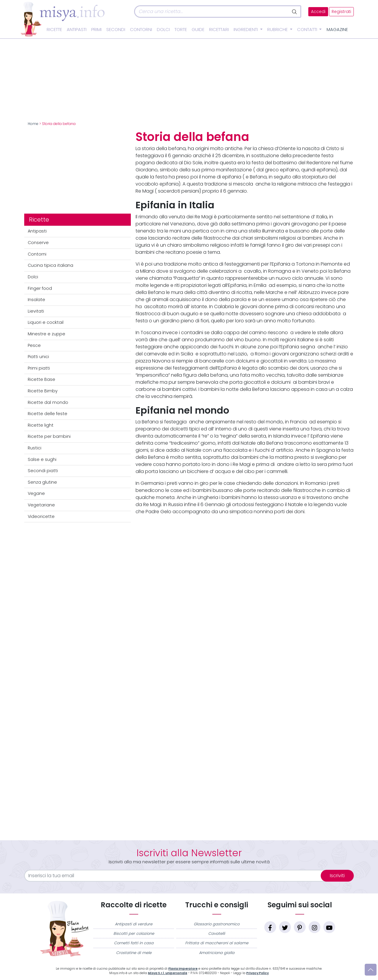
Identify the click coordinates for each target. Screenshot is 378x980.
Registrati (341, 12)
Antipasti (77, 30)
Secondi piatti (43, 471)
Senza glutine (42, 482)
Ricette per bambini (49, 436)
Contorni (141, 30)
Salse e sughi (42, 459)
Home (33, 124)
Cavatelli (217, 933)
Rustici (35, 448)
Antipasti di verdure (134, 924)
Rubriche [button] (278, 30)
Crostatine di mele (134, 953)
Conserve (38, 243)
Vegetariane (41, 505)
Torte (181, 30)
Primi (96, 30)
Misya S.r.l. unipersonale (168, 973)
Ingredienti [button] (246, 30)
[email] (176, 876)
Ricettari (219, 30)
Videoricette (41, 516)
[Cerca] (211, 12)
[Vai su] (371, 970)
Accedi (318, 12)
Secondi (116, 30)
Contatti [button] (308, 30)
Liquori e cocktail (46, 322)
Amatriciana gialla (217, 953)
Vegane (36, 493)
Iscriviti (337, 876)
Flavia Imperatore (183, 969)
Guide (198, 30)
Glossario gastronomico (217, 924)
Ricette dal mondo (48, 402)
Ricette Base (41, 379)
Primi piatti (39, 368)
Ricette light (41, 425)
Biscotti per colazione (134, 933)
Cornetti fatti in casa (134, 943)
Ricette (54, 30)
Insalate (36, 300)
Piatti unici (38, 357)
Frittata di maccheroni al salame (217, 943)
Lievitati (36, 311)
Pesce (34, 345)
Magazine (337, 30)
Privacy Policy (258, 973)
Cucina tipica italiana (50, 265)
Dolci (163, 30)
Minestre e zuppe (47, 334)
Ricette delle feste (48, 414)
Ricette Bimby (43, 391)
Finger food (40, 288)
